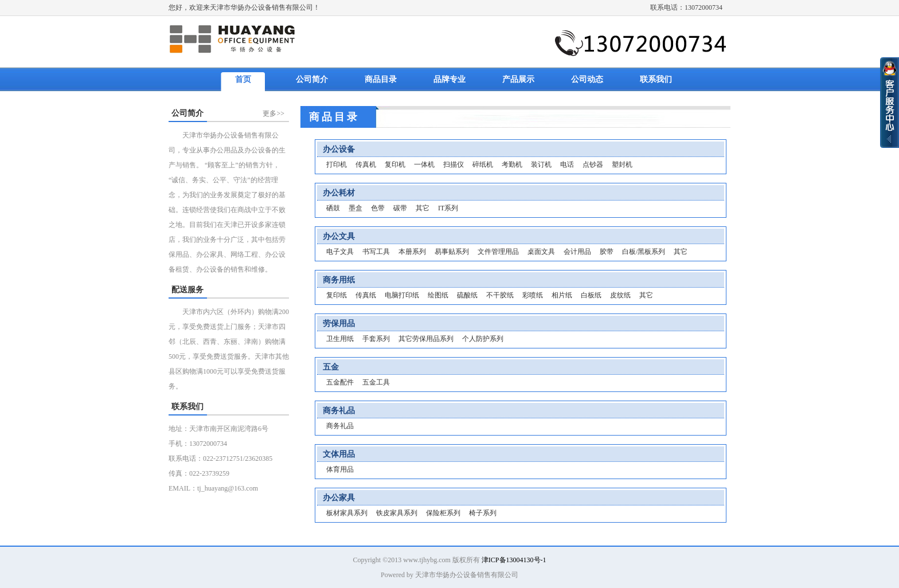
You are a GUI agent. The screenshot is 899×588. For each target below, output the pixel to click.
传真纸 (366, 295)
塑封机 (622, 164)
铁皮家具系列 (397, 513)
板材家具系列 (347, 513)
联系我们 (656, 79)
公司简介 (312, 79)
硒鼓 (333, 208)
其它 (423, 208)
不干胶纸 (500, 295)
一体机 (424, 164)
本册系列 (412, 252)
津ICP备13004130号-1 (514, 560)
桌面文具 (541, 252)
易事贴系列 (452, 252)
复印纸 (337, 295)
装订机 (541, 164)
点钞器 (593, 164)
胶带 (607, 252)
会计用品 (577, 252)
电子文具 (340, 252)
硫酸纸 (467, 295)
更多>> (273, 113)
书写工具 (376, 252)
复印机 (395, 164)
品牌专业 (449, 79)
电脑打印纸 (402, 295)
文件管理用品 (498, 252)
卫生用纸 (340, 339)
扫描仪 (454, 164)
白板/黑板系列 (644, 252)
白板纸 (591, 295)
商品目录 (381, 79)
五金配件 (340, 382)
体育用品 (340, 469)
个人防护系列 (483, 339)
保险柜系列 (443, 513)
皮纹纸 (620, 295)
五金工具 (376, 382)
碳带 (400, 208)
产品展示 (518, 79)
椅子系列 (483, 513)
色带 (378, 208)
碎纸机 (483, 164)
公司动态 (587, 79)
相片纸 (562, 295)
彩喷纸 (533, 295)
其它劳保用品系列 (426, 339)
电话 (567, 164)
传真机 (366, 164)
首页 (243, 79)
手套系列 (376, 339)
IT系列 (448, 208)
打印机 (337, 164)
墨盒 (355, 208)
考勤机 (512, 164)
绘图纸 (438, 295)
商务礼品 (340, 426)
